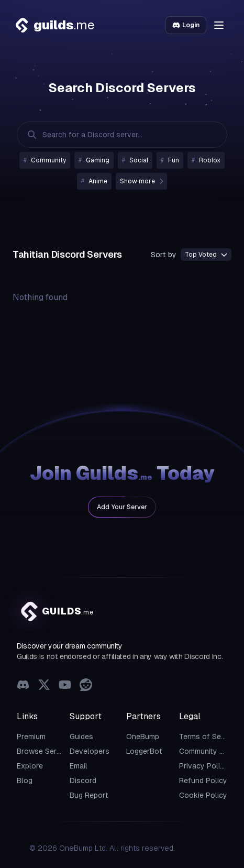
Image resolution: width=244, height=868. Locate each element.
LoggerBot (144, 751)
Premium (31, 737)
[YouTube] (65, 686)
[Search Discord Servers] (112, 135)
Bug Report (89, 795)
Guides (81, 737)
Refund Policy (203, 781)
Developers (90, 751)
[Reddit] (86, 686)
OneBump (143, 737)
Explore (30, 766)
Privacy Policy (204, 766)
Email (79, 766)
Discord (83, 781)
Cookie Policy (203, 795)
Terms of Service (208, 737)
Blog (25, 781)
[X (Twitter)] (44, 686)
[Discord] (23, 686)
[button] (219, 25)
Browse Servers (44, 751)
